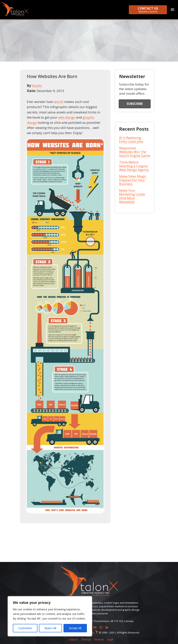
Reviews (99, 639)
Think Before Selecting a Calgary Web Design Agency (134, 166)
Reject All (50, 628)
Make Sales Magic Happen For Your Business (133, 180)
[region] (50, 616)
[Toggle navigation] (174, 10)
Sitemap (86, 639)
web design (67, 117)
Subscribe (135, 103)
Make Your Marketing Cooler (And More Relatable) (132, 196)
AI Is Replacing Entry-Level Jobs (131, 139)
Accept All (75, 628)
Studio (37, 85)
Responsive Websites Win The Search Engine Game (135, 151)
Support (73, 639)
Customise (25, 628)
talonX (58, 101)
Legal (110, 639)
